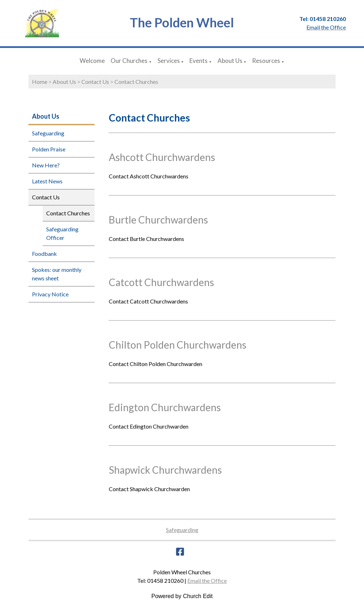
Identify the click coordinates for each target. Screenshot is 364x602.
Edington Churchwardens (165, 407)
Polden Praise (49, 149)
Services (169, 61)
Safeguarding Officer (62, 233)
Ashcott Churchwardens (162, 157)
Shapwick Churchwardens (165, 470)
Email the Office (207, 580)
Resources (266, 61)
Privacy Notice (50, 294)
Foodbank (44, 254)
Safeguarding (48, 133)
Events (199, 61)
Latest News (47, 181)
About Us (230, 61)
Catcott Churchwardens (161, 282)
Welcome (92, 61)
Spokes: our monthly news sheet (57, 274)
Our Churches (129, 61)
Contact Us (95, 82)
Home (40, 82)
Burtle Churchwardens (158, 220)
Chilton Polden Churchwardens (178, 345)
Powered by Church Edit (182, 596)
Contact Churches (136, 82)
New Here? (46, 165)
